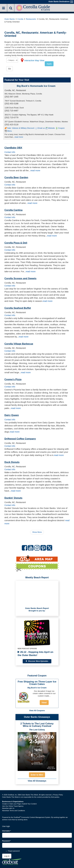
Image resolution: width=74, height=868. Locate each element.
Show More (37, 532)
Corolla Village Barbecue (19, 344)
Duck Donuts (12, 462)
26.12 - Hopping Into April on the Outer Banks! (35, 654)
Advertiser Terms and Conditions (14, 811)
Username (7, 831)
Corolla (20, 19)
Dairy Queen (12, 415)
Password (6, 841)
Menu (10, 131)
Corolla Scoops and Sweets (20, 278)
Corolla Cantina (13, 210)
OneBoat (17, 817)
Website (51, 128)
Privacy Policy (58, 795)
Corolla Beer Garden (16, 177)
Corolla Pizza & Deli (16, 243)
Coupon (61, 128)
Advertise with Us (8, 808)
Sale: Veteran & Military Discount (21, 128)
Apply (49, 64)
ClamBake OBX (13, 148)
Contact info (10, 152)
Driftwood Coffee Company (20, 439)
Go (10, 69)
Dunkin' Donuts (13, 498)
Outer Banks (10, 19)
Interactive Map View (34, 60)
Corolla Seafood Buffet (18, 308)
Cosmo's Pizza (13, 379)
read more (19, 137)
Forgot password (14, 851)
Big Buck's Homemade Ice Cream (36, 86)
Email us (41, 128)
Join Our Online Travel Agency (13, 806)
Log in (7, 856)
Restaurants (31, 19)
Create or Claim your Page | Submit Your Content (19, 804)
